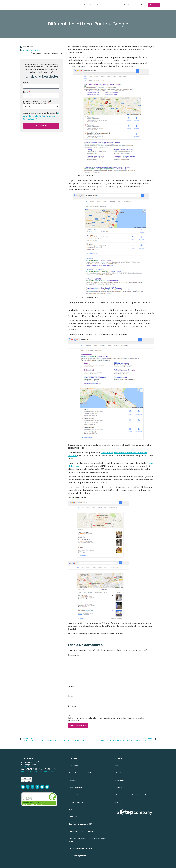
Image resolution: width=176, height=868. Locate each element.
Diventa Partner (122, 802)
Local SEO (73, 817)
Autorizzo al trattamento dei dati (41, 116)
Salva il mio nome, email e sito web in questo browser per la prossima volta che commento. (106, 719)
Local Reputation (76, 788)
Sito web (72, 706)
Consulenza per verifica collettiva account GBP (88, 831)
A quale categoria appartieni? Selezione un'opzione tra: (38, 102)
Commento (74, 655)
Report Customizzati (77, 802)
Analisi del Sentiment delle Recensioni (84, 773)
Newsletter (120, 780)
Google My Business (33, 50)
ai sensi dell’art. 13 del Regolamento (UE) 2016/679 (41, 116)
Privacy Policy (26, 778)
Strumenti (89, 5)
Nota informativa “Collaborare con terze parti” (38, 771)
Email (26, 92)
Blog (117, 766)
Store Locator (74, 795)
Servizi (101, 5)
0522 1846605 (26, 767)
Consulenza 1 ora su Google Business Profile (133, 795)
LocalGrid (73, 780)
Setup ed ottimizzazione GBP (80, 824)
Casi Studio (128, 5)
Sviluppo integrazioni (77, 856)
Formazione (114, 5)
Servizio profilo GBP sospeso (80, 848)
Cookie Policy (26, 781)
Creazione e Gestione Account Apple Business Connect (88, 840)
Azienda (141, 5)
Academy (119, 788)
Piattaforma (74, 766)
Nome (26, 83)
